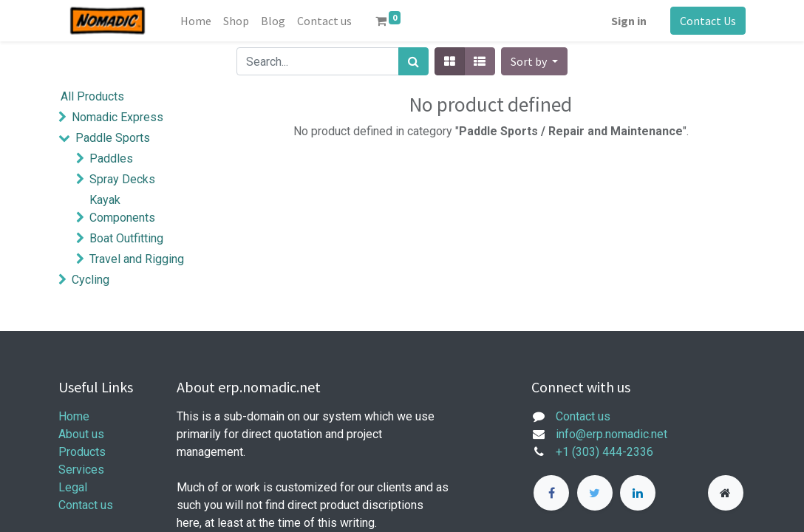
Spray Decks (122, 179)
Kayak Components (122, 209)
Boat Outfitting (126, 238)
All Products (92, 96)
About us (81, 434)
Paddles (111, 158)
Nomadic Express (117, 117)
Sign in (629, 21)
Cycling (91, 280)
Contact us (86, 505)
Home (74, 416)
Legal (73, 487)
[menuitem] (196, 21)
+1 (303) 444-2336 (604, 452)
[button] (534, 61)
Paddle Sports (113, 138)
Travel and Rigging (137, 259)
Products (82, 452)
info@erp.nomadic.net (613, 434)
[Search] (413, 61)
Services (81, 470)
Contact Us (708, 21)
